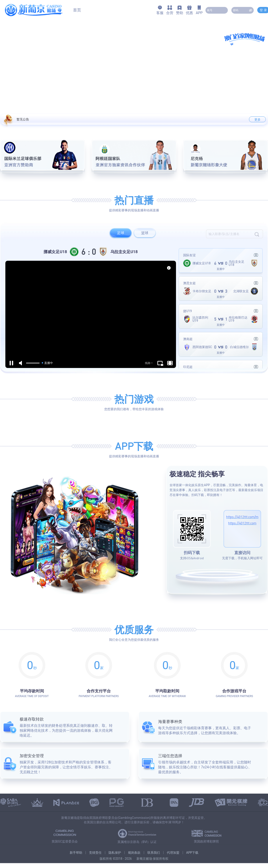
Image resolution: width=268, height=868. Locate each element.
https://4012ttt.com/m (242, 517)
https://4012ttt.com (242, 523)
